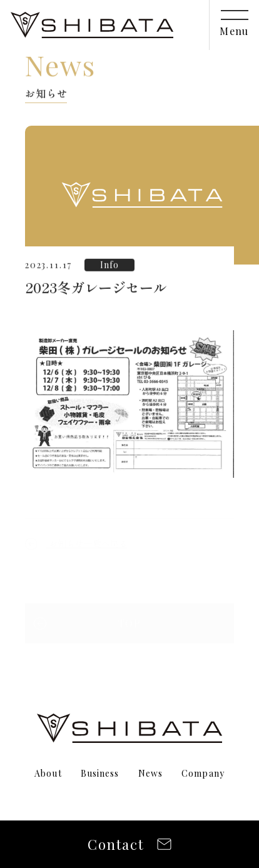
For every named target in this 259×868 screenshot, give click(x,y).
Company (203, 773)
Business (100, 773)
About (48, 773)
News (150, 773)
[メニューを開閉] (234, 25)
